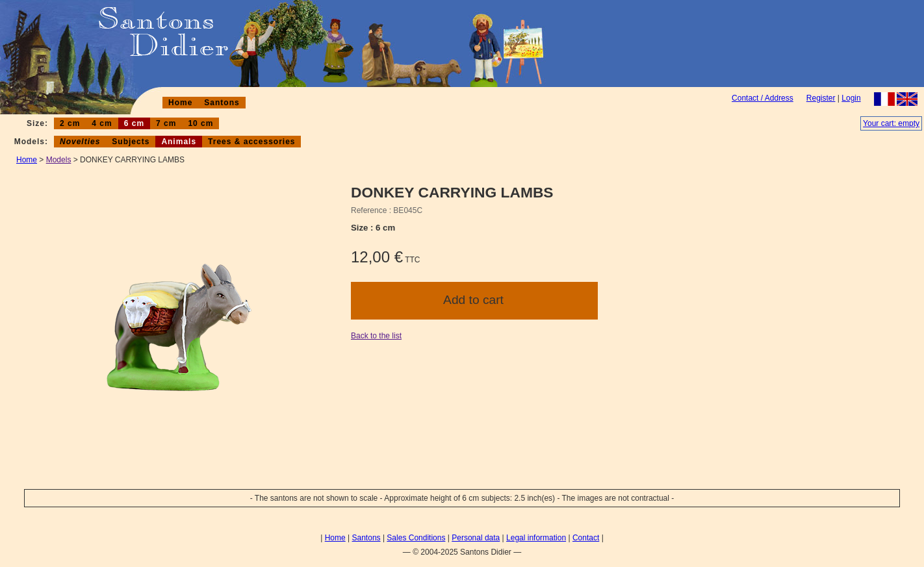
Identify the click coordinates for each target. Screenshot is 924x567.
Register (821, 98)
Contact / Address (763, 98)
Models (59, 160)
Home (180, 103)
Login (851, 98)
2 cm (70, 123)
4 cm (102, 123)
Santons (222, 103)
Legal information (536, 538)
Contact (586, 538)
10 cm (200, 123)
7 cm (166, 123)
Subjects (131, 142)
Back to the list (376, 336)
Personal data (476, 538)
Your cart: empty (891, 123)
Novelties (80, 142)
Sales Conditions (416, 538)
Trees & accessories (251, 142)
